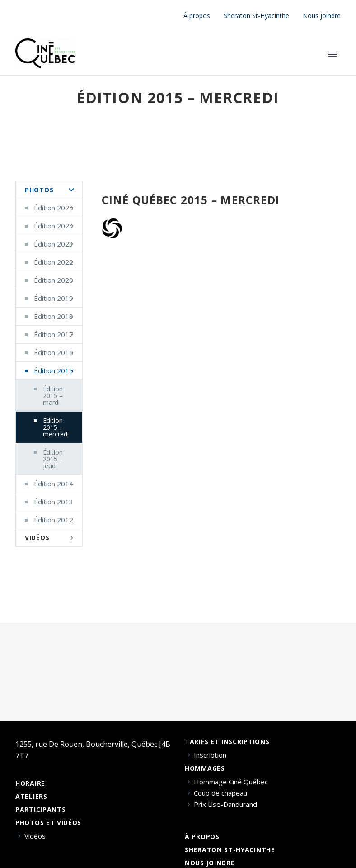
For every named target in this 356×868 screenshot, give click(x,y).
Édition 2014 (54, 484)
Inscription (210, 755)
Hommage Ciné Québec (231, 782)
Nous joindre (322, 16)
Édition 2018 (54, 316)
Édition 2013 (54, 502)
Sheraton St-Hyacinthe (256, 16)
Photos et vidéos (48, 823)
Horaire (30, 783)
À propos (197, 16)
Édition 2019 (54, 298)
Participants (40, 810)
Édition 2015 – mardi (53, 396)
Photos (39, 190)
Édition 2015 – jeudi (53, 459)
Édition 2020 (54, 280)
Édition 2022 (54, 262)
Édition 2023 (54, 244)
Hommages (205, 768)
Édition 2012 (54, 520)
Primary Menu (333, 54)
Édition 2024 (54, 226)
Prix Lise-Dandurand (225, 804)
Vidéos (37, 538)
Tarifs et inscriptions (227, 742)
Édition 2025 (54, 208)
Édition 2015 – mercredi (56, 427)
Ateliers (31, 797)
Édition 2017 (54, 334)
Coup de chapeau (220, 793)
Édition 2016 (54, 352)
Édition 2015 (54, 370)
